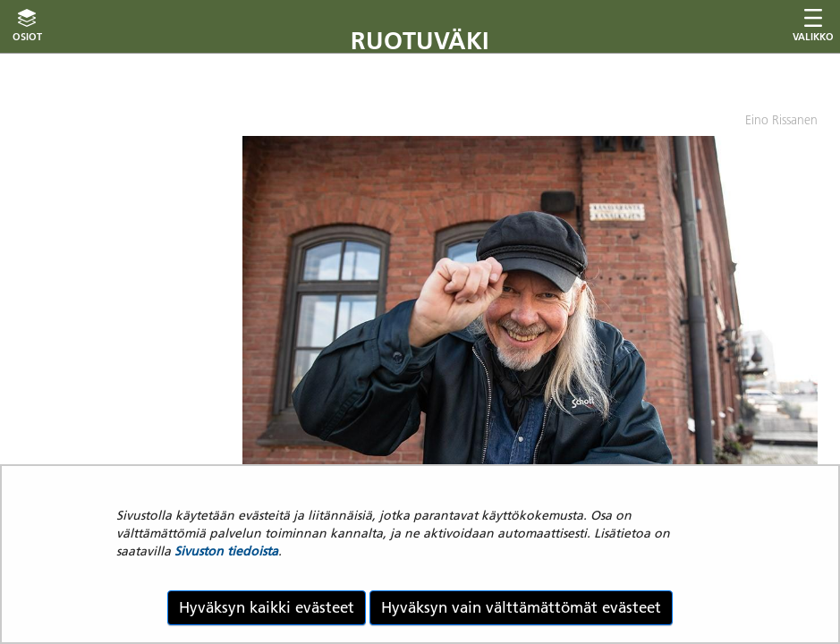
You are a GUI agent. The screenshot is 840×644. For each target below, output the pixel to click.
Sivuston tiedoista (226, 551)
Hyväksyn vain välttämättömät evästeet (521, 607)
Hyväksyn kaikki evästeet (267, 607)
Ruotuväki (420, 41)
